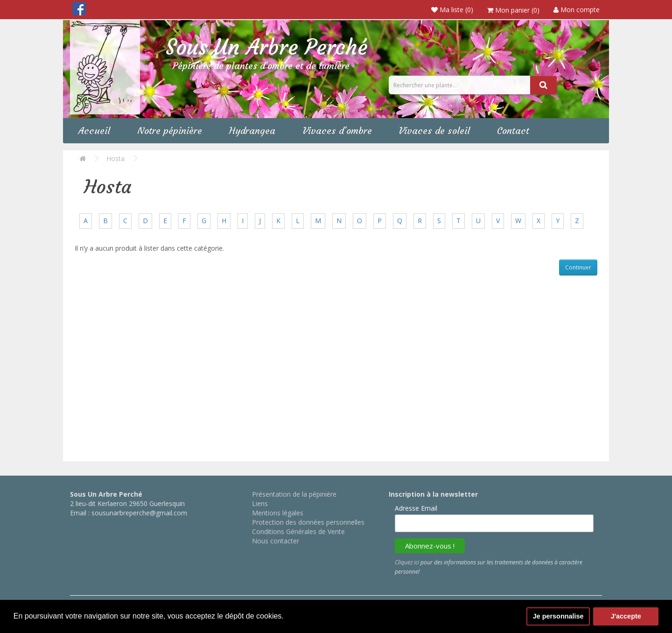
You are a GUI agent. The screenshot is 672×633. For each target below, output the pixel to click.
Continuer (578, 267)
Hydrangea (256, 130)
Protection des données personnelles (308, 522)
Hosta (115, 158)
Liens (260, 503)
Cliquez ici (407, 562)
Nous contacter (276, 541)
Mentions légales (278, 513)
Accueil (95, 130)
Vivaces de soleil (441, 130)
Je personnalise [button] (558, 616)
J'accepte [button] (626, 616)
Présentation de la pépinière (294, 494)
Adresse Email (416, 508)
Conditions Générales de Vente (298, 531)
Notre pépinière (172, 130)
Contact (521, 130)
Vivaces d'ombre (342, 130)
